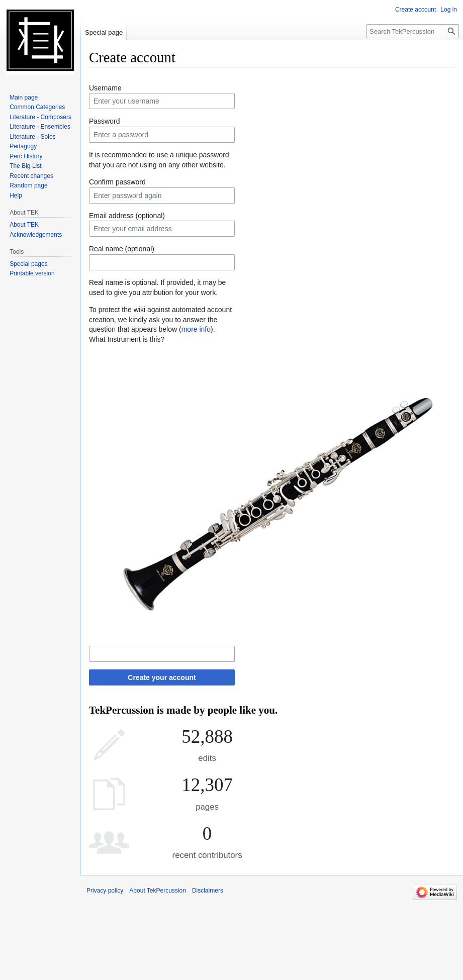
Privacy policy (105, 891)
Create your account (162, 677)
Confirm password (117, 182)
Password (104, 121)
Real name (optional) (122, 249)
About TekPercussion (158, 891)
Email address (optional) (127, 216)
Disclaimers (208, 891)
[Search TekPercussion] (413, 31)
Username (105, 88)
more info (196, 329)
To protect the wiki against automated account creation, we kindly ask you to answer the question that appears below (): (160, 319)
